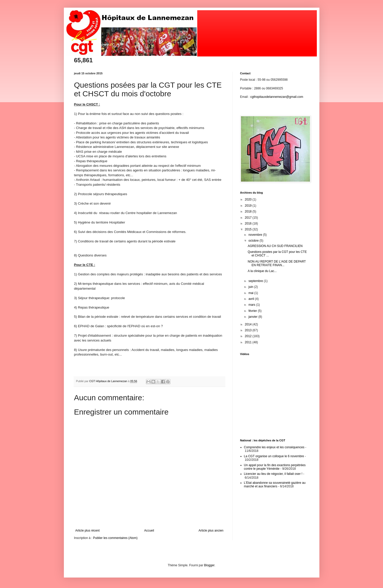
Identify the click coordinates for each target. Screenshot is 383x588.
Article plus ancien (211, 531)
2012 (249, 336)
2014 (249, 324)
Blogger (209, 565)
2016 (249, 224)
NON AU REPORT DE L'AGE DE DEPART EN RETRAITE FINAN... (277, 263)
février (253, 311)
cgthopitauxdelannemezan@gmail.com (277, 97)
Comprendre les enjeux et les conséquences (274, 447)
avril (252, 299)
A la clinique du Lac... (262, 271)
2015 (249, 229)
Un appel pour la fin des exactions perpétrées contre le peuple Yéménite (275, 467)
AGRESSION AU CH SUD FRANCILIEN (275, 246)
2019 (249, 206)
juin (251, 287)
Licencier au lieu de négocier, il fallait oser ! (273, 474)
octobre (254, 241)
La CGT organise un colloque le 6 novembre (274, 456)
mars (252, 305)
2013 (249, 330)
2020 (249, 199)
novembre (256, 235)
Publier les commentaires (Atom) (115, 538)
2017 (249, 218)
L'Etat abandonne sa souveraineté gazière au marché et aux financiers (275, 485)
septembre (256, 281)
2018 (249, 211)
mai (251, 293)
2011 (249, 342)
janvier (253, 317)
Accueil (149, 531)
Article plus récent (88, 531)
